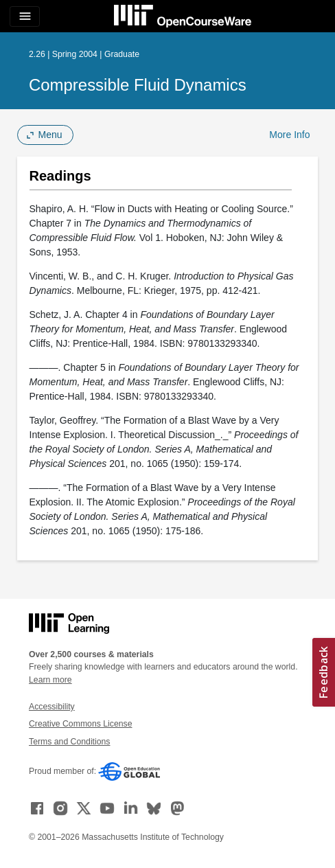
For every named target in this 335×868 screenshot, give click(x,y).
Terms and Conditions (69, 742)
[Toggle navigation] (25, 16)
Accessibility (52, 707)
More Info (289, 135)
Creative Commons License (80, 724)
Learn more (50, 680)
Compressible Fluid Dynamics (138, 85)
